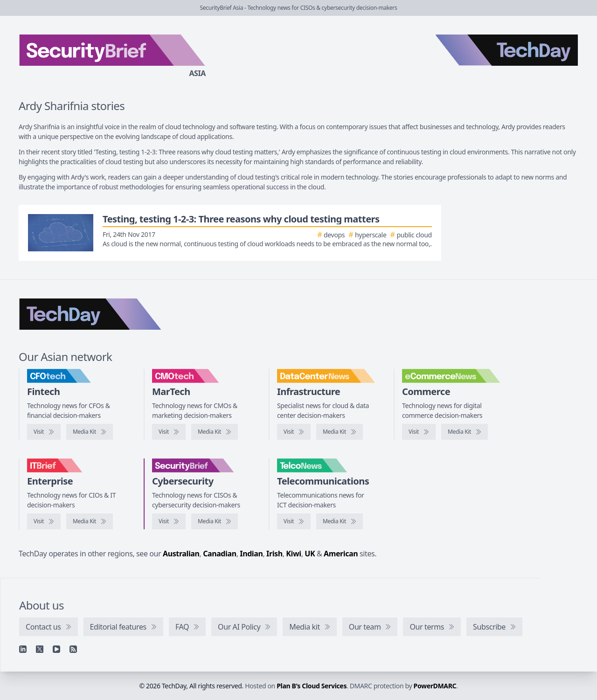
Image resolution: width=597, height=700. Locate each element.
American (341, 554)
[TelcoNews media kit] (340, 521)
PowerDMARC (435, 686)
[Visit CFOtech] (44, 432)
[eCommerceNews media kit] (465, 432)
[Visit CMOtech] (169, 432)
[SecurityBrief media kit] (215, 521)
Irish (274, 554)
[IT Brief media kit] (90, 521)
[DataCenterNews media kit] (340, 432)
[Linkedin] (23, 649)
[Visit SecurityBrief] (169, 521)
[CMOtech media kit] (215, 432)
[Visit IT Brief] (44, 521)
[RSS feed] (73, 649)
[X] (40, 649)
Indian (251, 554)
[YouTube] (56, 649)
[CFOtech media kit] (90, 432)
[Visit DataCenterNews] (294, 432)
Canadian (220, 554)
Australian (181, 554)
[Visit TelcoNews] (294, 521)
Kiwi (293, 554)
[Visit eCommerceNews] (419, 432)
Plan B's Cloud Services (312, 686)
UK (310, 554)
